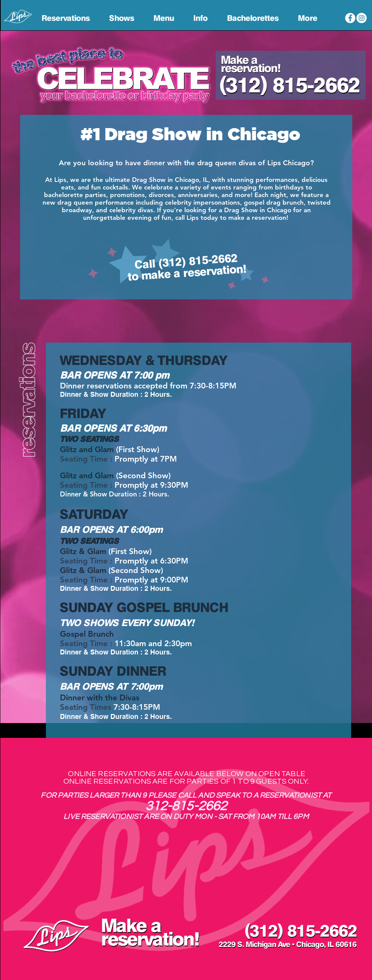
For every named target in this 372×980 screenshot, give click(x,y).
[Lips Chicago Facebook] (350, 18)
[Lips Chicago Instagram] (362, 18)
